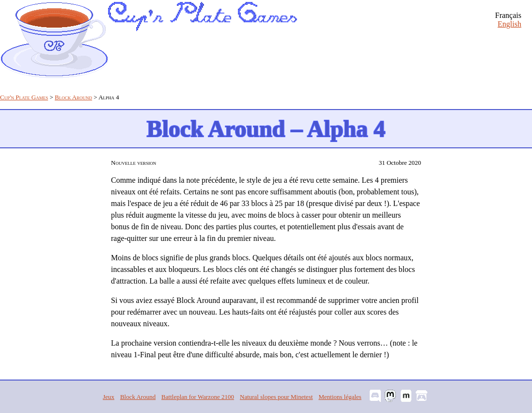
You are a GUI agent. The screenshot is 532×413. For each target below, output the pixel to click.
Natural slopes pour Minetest (276, 397)
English (509, 24)
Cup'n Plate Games (24, 97)
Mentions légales (340, 397)
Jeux (109, 397)
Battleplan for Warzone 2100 (198, 397)
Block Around (73, 97)
